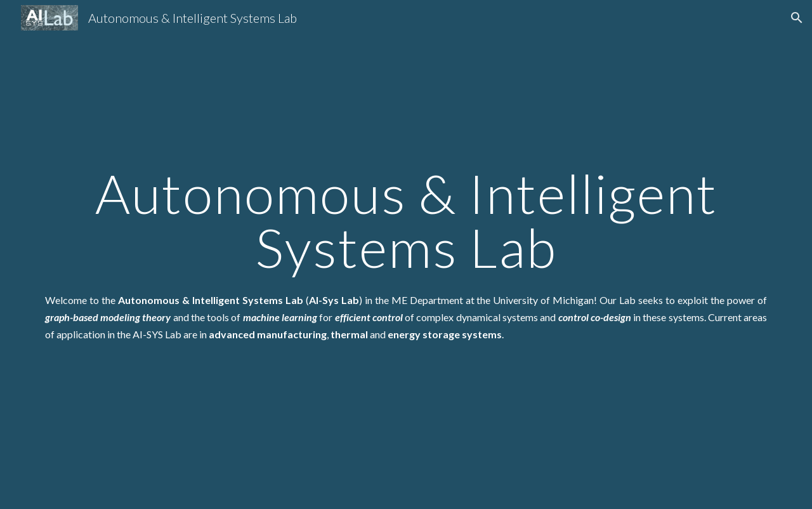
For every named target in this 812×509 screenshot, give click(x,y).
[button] (797, 18)
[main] (406, 221)
